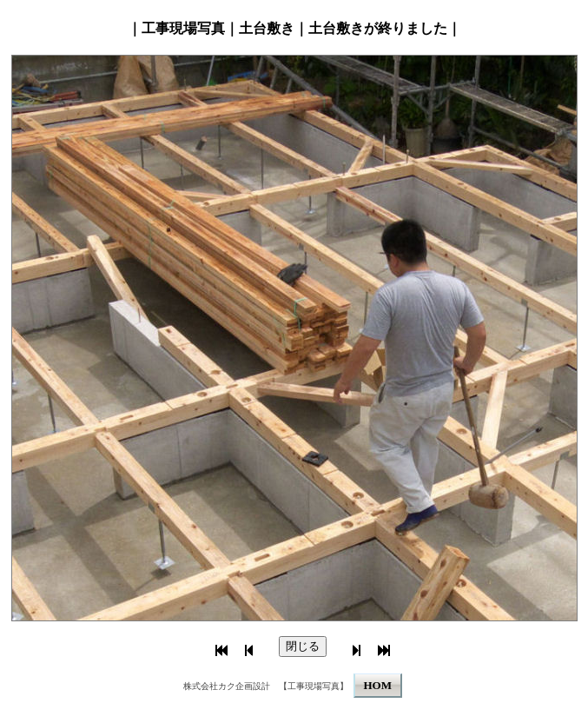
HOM (378, 685)
